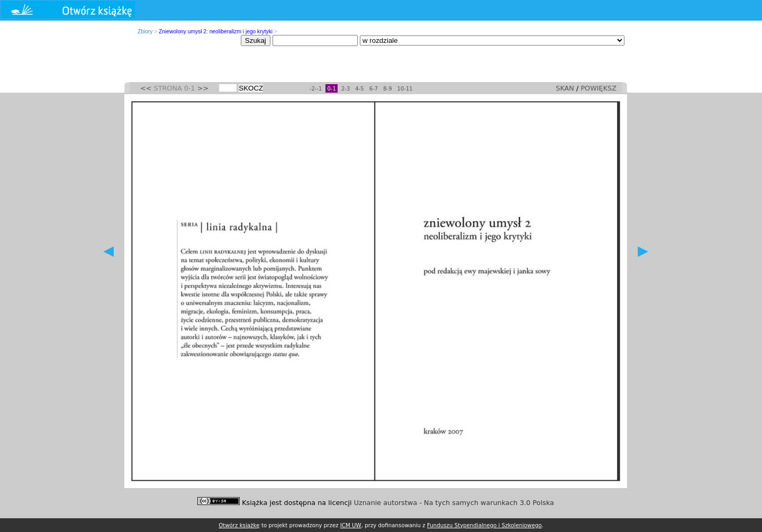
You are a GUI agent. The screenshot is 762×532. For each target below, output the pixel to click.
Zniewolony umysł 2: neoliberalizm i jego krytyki (216, 31)
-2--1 (316, 89)
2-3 (346, 89)
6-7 (374, 89)
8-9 (387, 89)
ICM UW (351, 525)
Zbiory (145, 31)
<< (146, 88)
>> (203, 88)
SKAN (565, 88)
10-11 (405, 89)
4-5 (359, 89)
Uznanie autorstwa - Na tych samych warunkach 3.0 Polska (454, 503)
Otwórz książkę (239, 525)
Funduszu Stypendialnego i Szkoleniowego (484, 525)
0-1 (331, 89)
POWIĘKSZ (598, 88)
